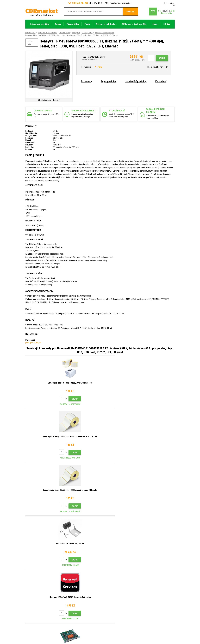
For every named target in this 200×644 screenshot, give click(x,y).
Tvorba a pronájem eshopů (155, 632)
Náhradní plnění (69, 621)
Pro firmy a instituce (71, 613)
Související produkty (136, 81)
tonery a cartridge (116, 641)
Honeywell (76, 33)
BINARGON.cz (170, 632)
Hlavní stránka (30, 33)
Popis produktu (109, 81)
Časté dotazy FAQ (70, 598)
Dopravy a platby (70, 590)
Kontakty (67, 583)
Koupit (162, 58)
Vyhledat (130, 12)
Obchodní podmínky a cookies (75, 605)
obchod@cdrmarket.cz (121, 3)
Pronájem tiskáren (70, 617)
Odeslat (144, 566)
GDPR (66, 609)
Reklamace (68, 602)
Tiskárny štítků (65, 33)
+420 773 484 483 (78, 3)
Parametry (86, 81)
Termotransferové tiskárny (105, 33)
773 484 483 (36, 584)
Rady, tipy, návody (70, 587)
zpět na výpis (29, 43)
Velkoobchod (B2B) (71, 594)
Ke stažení (161, 81)
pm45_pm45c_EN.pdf (33, 343)
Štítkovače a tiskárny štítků (47, 33)
